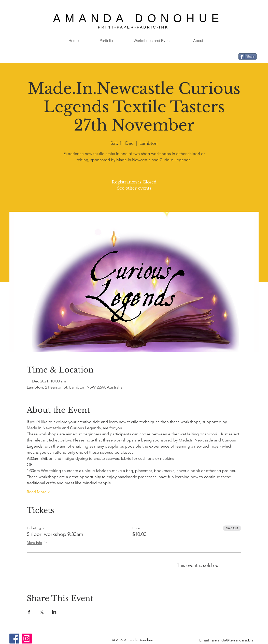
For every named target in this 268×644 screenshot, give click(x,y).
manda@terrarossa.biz (234, 640)
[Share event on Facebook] (29, 612)
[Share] (248, 56)
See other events (134, 188)
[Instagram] (27, 639)
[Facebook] (14, 639)
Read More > (39, 492)
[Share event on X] (42, 612)
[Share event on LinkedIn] (54, 612)
